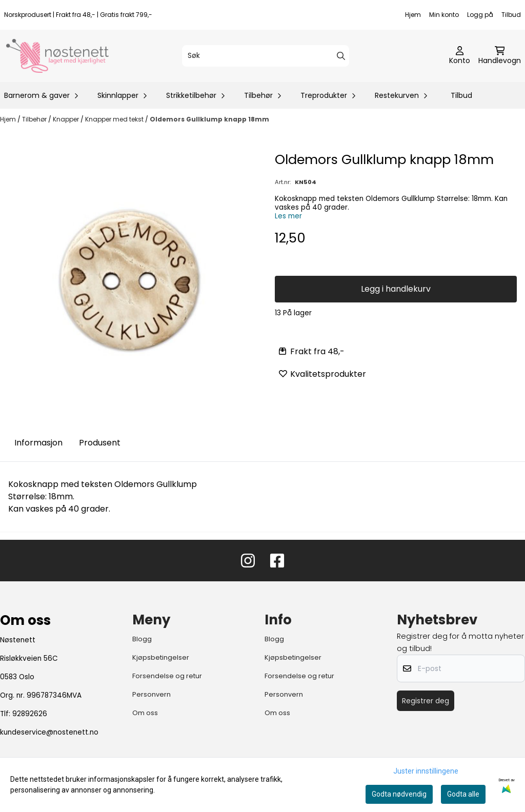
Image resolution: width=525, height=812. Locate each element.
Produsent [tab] (100, 443)
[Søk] (266, 56)
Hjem (413, 15)
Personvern (152, 694)
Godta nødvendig (399, 794)
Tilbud (511, 15)
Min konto (444, 15)
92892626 (30, 714)
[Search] (341, 56)
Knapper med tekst (115, 119)
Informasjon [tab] (38, 443)
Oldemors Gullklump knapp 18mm (209, 119)
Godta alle (463, 794)
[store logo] (57, 56)
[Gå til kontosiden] (460, 56)
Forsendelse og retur (167, 676)
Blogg (142, 639)
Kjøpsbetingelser (161, 657)
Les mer (288, 216)
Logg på (480, 15)
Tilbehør (35, 119)
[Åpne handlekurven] (500, 56)
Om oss (145, 713)
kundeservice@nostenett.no (49, 732)
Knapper (67, 119)
